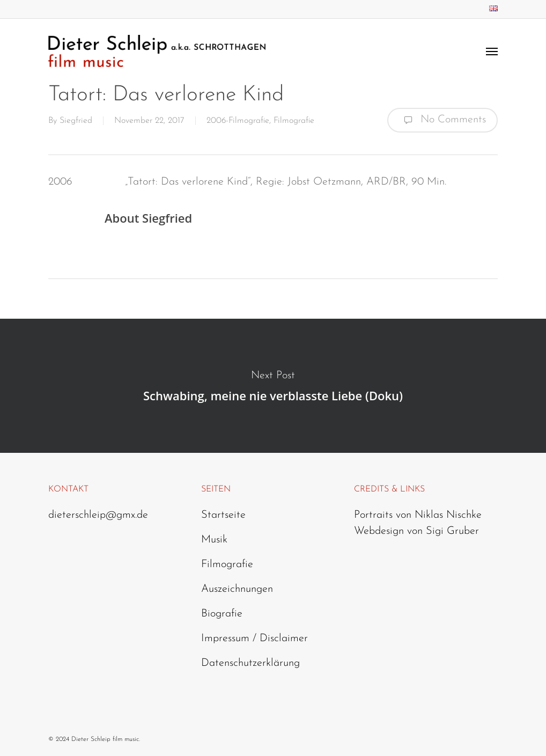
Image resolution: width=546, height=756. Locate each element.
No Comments (442, 120)
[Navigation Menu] (492, 51)
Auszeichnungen (237, 589)
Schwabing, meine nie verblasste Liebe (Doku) (273, 386)
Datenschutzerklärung (250, 663)
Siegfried (76, 121)
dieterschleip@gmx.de (98, 515)
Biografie (222, 614)
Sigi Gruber (452, 531)
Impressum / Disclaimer (254, 638)
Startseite (223, 515)
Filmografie (294, 121)
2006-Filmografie (238, 121)
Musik (214, 540)
